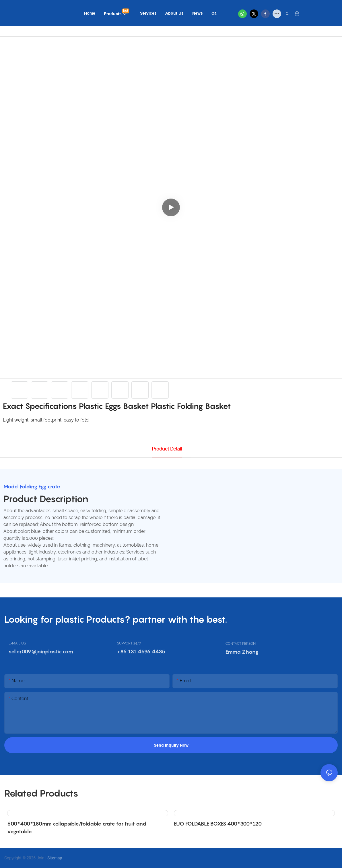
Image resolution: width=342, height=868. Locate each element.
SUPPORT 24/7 (129, 643)
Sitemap (55, 858)
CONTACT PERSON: (241, 644)
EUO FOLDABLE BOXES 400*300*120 (218, 824)
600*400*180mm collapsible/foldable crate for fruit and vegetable (77, 828)
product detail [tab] (167, 449)
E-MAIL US (17, 643)
